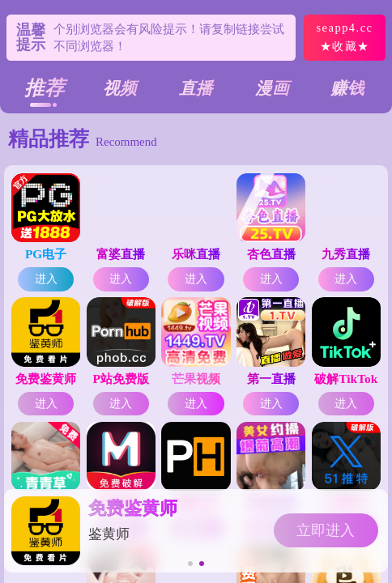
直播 (196, 88)
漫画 (272, 88)
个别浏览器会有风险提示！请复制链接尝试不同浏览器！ (169, 38)
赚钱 (347, 88)
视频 (120, 88)
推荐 (45, 88)
